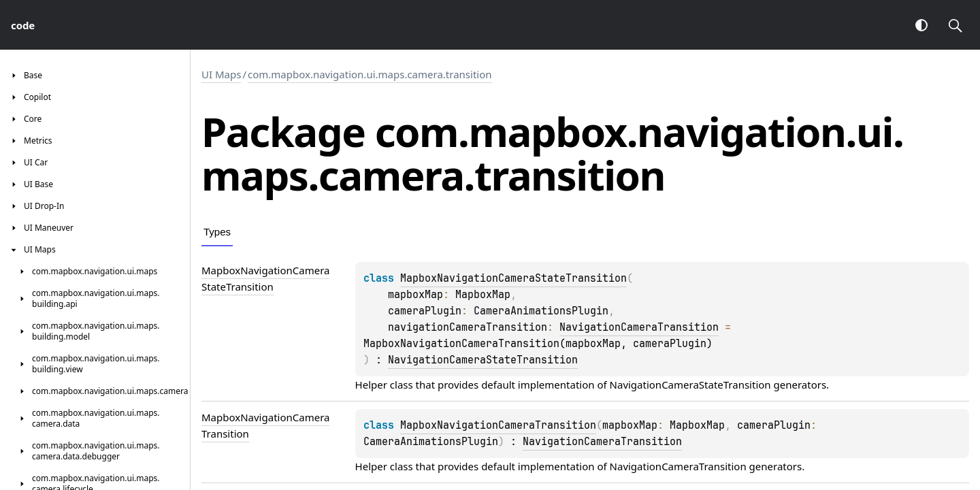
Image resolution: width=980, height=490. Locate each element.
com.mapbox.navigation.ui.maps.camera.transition (370, 74)
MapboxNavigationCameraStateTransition (513, 278)
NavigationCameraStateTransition (483, 360)
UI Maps (221, 74)
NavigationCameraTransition (639, 327)
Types (217, 232)
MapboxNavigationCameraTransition (498, 425)
